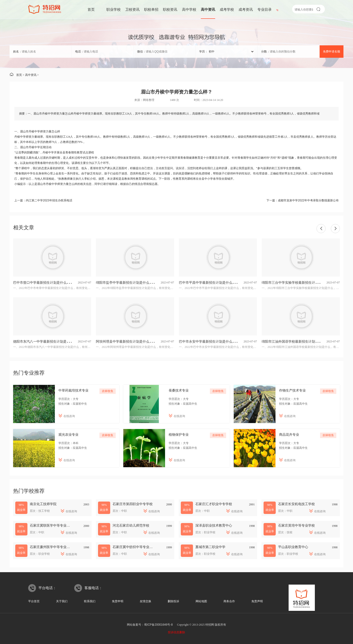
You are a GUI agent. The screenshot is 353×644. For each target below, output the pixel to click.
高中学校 (189, 9)
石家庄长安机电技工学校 (296, 504)
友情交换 (145, 601)
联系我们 (90, 601)
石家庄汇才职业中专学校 (214, 504)
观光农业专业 (68, 435)
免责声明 (257, 601)
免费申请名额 (332, 52)
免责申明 (118, 601)
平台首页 (34, 601)
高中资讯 (208, 9)
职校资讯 (170, 9)
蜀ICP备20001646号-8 (158, 625)
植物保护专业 (179, 435)
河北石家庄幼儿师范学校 (131, 525)
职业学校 (114, 9)
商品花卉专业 (289, 435)
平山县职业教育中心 (293, 547)
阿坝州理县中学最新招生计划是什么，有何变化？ (133, 341)
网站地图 (201, 601)
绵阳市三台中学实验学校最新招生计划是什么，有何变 (302, 283)
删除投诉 (173, 601)
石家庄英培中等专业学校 (296, 525)
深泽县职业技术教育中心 (214, 525)
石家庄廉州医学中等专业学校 (52, 547)
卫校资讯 (132, 9)
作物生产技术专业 (292, 390)
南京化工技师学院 (43, 504)
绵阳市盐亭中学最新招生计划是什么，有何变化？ (133, 283)
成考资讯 (246, 9)
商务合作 (229, 601)
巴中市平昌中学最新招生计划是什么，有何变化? (215, 283)
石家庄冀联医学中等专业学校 (52, 525)
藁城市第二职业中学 (210, 547)
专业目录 (265, 9)
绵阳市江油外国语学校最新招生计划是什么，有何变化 (302, 341)
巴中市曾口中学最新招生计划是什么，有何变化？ (50, 283)
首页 (91, 9)
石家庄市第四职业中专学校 (133, 504)
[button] (321, 229)
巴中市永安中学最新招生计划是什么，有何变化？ (216, 341)
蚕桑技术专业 (179, 390)
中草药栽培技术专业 (73, 390)
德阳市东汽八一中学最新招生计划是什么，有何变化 (52, 341)
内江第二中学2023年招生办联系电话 (49, 200)
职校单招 (151, 9)
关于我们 (62, 601)
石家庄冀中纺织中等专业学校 (134, 547)
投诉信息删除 (176, 632)
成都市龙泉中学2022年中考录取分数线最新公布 (308, 200)
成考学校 (227, 9)
